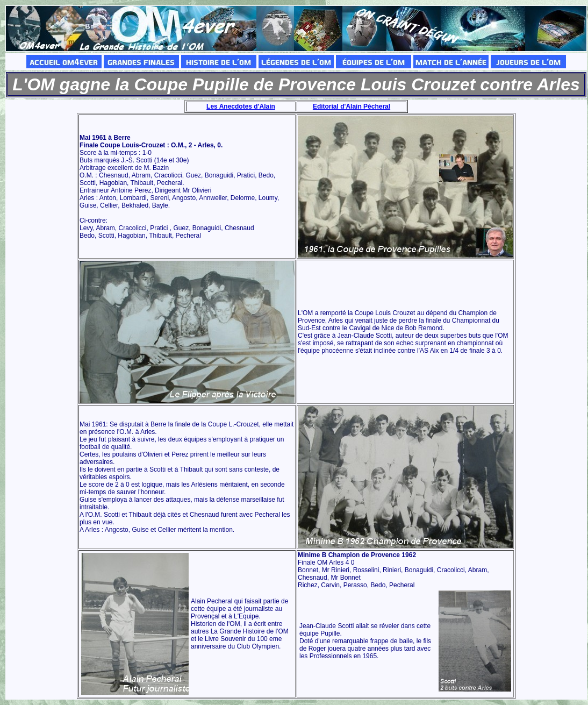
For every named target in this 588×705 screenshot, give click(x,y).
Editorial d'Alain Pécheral (352, 106)
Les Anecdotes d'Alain (241, 106)
